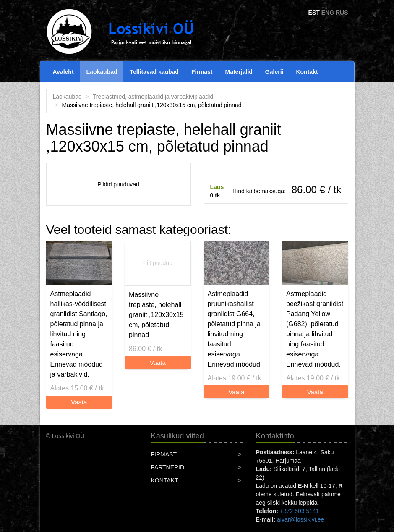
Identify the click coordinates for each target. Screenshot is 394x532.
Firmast (202, 72)
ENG (328, 13)
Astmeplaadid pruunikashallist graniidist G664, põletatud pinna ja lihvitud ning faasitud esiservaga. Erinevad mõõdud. (235, 329)
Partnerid (168, 467)
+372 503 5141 (300, 511)
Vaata (79, 402)
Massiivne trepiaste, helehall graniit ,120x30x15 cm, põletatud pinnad (156, 315)
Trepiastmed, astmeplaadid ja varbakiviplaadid (153, 97)
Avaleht (63, 72)
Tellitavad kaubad (154, 72)
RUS (342, 13)
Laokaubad (102, 72)
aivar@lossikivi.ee (300, 519)
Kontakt (307, 72)
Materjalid (239, 72)
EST (314, 13)
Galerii (274, 72)
